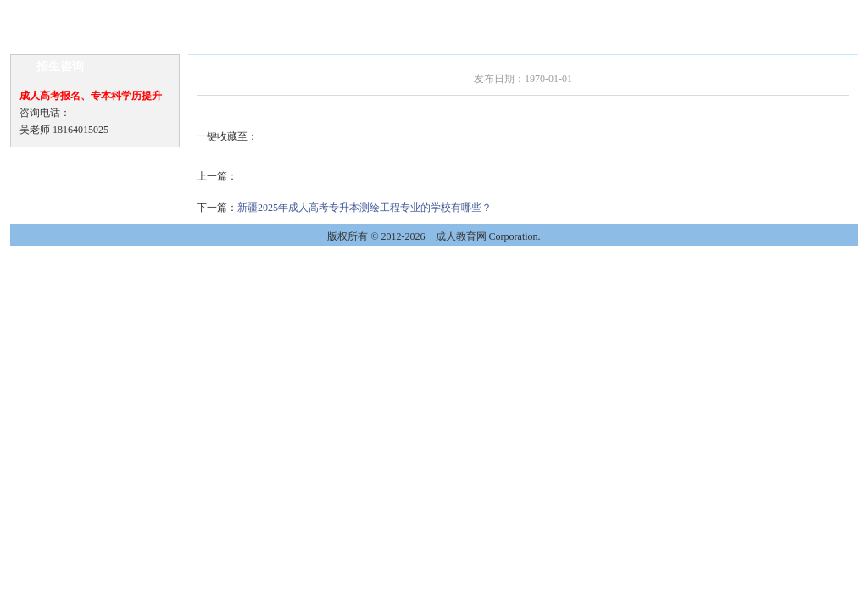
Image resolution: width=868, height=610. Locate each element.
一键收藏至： (227, 136)
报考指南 (353, 12)
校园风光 (698, 12)
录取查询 (641, 12)
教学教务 (468, 12)
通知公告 (180, 12)
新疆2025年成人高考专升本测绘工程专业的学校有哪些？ (364, 208)
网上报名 (583, 12)
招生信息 (237, 12)
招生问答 (410, 12)
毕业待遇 (526, 12)
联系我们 (756, 12)
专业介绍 (295, 12)
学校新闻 (122, 12)
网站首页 (64, 12)
